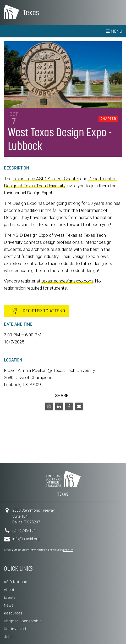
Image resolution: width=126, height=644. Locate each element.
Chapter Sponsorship (23, 621)
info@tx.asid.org (26, 539)
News (9, 605)
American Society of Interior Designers (12, 12)
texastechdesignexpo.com (67, 281)
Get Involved (15, 629)
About (9, 590)
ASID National (16, 582)
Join (8, 637)
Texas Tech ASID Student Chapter (46, 179)
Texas (31, 12)
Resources (13, 613)
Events (10, 597)
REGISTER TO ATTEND (38, 311)
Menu (114, 31)
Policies (68, 550)
